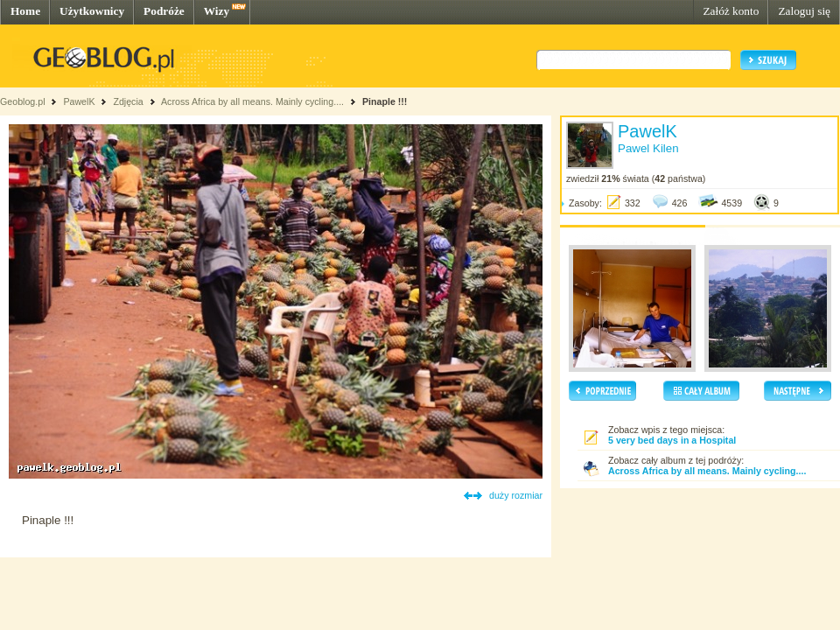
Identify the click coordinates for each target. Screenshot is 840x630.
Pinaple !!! (385, 101)
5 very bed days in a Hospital (672, 440)
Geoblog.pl (23, 101)
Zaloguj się (804, 11)
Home (25, 11)
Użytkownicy (92, 11)
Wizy (217, 11)
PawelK (79, 101)
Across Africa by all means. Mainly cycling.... (252, 101)
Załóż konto (731, 11)
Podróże (164, 11)
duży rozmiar (516, 495)
